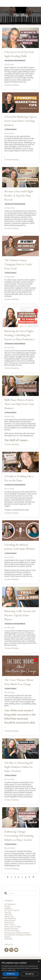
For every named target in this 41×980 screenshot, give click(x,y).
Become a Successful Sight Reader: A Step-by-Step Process (19, 196)
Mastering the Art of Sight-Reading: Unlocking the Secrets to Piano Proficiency (19, 335)
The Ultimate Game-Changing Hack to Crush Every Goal (18, 264)
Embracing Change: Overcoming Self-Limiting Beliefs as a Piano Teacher (19, 836)
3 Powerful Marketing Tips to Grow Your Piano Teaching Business (20, 121)
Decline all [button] (30, 974)
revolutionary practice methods (17, 933)
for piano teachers (11, 129)
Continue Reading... (12, 85)
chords (7, 906)
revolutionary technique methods (15, 60)
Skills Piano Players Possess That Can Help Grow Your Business (19, 404)
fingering (8, 908)
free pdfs (8, 914)
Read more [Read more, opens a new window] (20, 970)
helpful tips (9, 916)
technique (8, 939)
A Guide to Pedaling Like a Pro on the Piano (19, 478)
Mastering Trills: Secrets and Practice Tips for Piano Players (20, 615)
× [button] (39, 962)
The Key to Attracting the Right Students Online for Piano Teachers (19, 767)
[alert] (20, 970)
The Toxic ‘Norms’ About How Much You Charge (19, 682)
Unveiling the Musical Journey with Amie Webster (20, 547)
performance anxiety (13, 927)
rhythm (7, 937)
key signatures (10, 918)
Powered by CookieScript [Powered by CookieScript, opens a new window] (10, 978)
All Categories (10, 904)
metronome (9, 923)
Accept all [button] (11, 974)
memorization (10, 921)
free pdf (8, 912)
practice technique (12, 931)
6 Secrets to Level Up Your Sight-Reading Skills (19, 54)
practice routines (11, 929)
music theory (10, 925)
